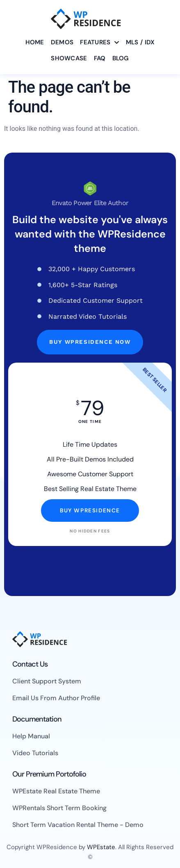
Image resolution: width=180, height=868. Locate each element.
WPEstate (101, 847)
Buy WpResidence (90, 511)
